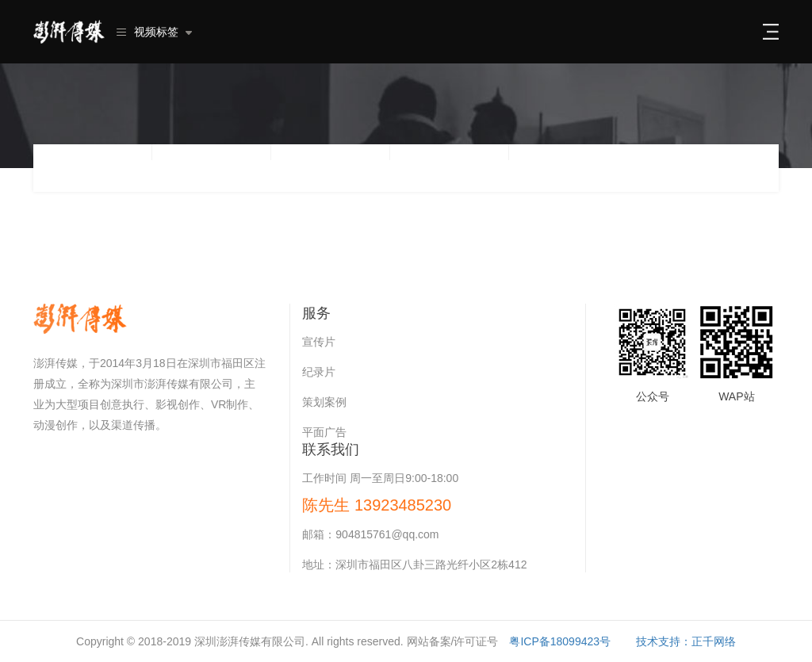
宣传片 (319, 342)
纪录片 (319, 372)
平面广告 (324, 432)
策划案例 (324, 402)
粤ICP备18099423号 (560, 641)
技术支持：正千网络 (686, 641)
